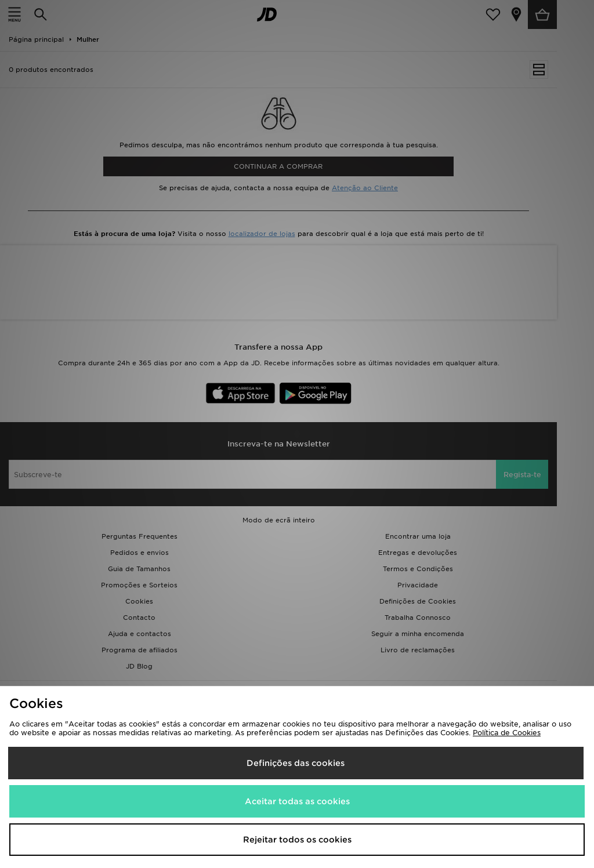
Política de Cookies (507, 733)
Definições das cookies (296, 763)
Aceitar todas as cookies (297, 801)
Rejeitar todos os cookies (297, 840)
